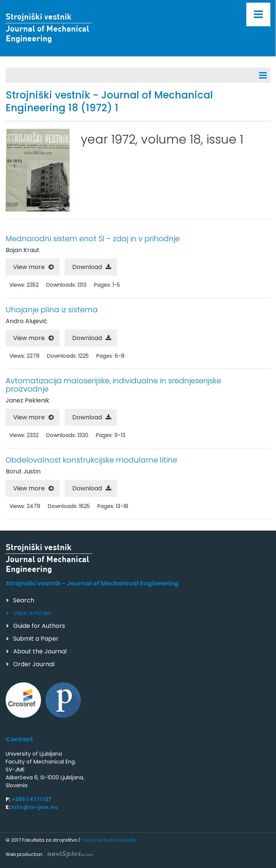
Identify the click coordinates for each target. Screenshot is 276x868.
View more (29, 267)
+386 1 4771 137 (32, 799)
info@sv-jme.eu (35, 807)
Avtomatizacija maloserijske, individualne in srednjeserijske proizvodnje (113, 385)
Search (24, 600)
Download (87, 267)
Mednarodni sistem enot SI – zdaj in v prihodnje (93, 239)
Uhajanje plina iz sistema (52, 310)
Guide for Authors (39, 626)
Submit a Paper (36, 639)
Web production (49, 854)
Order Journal (34, 664)
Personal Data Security (108, 840)
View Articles (32, 613)
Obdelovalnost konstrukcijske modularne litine (91, 460)
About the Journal (40, 651)
